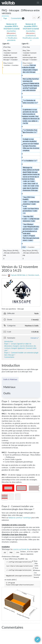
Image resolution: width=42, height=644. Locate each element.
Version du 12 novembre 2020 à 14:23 (11, 26)
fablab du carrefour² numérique (20, 518)
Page (5, 18)
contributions (11, 36)
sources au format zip (21, 549)
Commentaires (16, 18)
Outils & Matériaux (10, 379)
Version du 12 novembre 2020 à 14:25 (30, 26)
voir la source (14, 29)
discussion (11, 33)
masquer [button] (34, 338)
